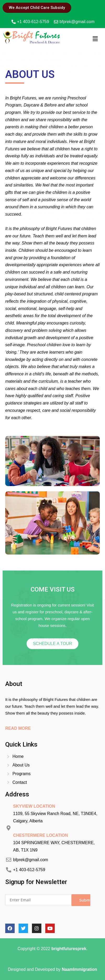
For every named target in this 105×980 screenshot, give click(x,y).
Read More (18, 728)
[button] (95, 39)
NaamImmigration (79, 969)
